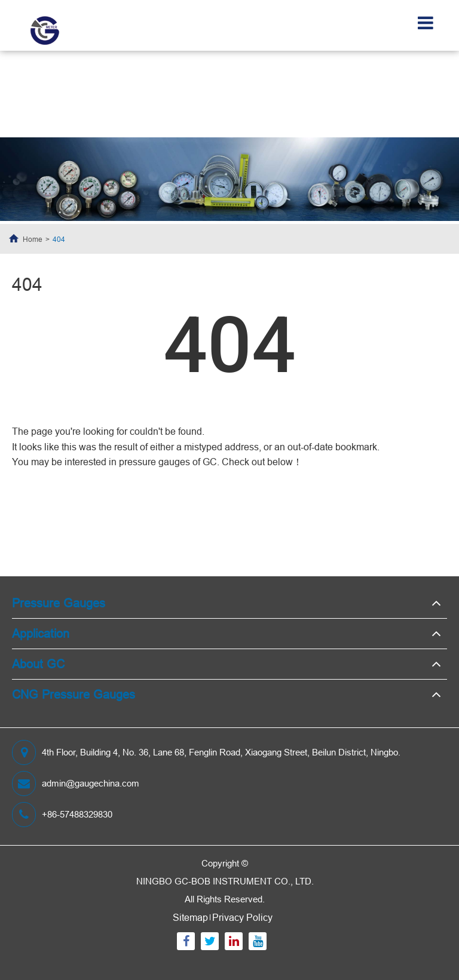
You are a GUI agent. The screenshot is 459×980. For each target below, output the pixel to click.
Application (41, 633)
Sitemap (190, 917)
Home (33, 239)
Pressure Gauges (59, 603)
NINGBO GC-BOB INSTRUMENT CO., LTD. (225, 881)
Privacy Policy (242, 917)
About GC (38, 664)
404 (59, 239)
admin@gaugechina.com (76, 784)
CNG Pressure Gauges (74, 694)
